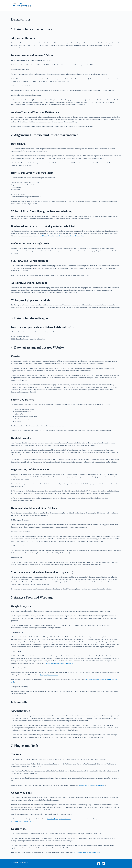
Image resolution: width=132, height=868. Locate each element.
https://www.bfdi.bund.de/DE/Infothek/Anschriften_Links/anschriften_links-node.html (59, 236)
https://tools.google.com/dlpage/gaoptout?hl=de (60, 663)
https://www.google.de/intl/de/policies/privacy (92, 785)
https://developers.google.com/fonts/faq (59, 819)
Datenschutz (24, 863)
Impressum (14, 863)
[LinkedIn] (103, 864)
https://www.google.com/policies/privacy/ (23, 821)
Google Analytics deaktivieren (49, 675)
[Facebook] (99, 864)
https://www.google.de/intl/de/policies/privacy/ (86, 852)
